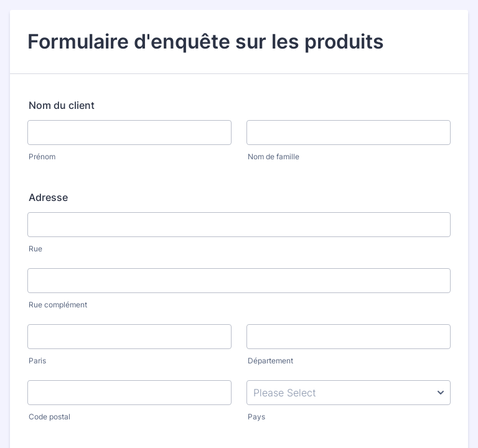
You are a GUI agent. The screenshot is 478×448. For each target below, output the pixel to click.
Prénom (42, 156)
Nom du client (62, 105)
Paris (37, 361)
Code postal (49, 417)
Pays (256, 417)
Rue (35, 249)
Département (270, 361)
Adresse (48, 197)
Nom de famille (274, 156)
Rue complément (58, 305)
